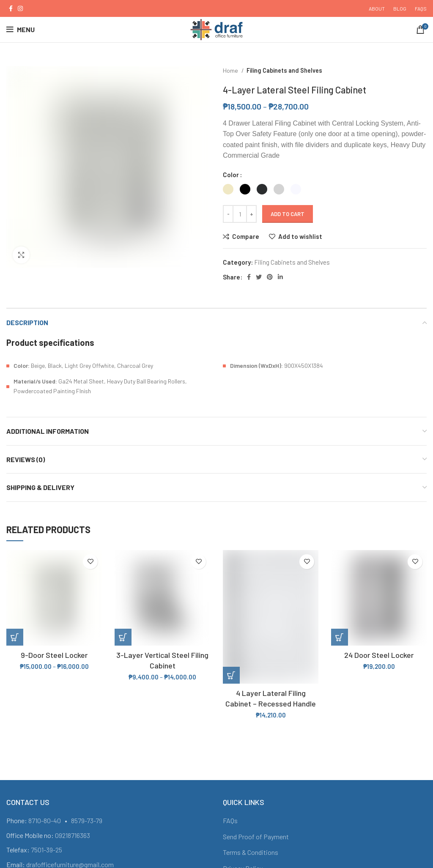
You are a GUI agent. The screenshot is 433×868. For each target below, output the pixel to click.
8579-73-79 (87, 820)
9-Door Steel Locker (54, 655)
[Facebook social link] (11, 8)
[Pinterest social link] (270, 277)
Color (231, 175)
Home (231, 70)
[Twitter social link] (259, 277)
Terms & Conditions (251, 852)
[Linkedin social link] (280, 277)
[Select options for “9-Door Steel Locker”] (15, 637)
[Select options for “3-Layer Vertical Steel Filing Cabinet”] (123, 637)
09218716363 (73, 835)
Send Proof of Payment (256, 837)
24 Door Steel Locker (379, 655)
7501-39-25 (47, 850)
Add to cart (288, 214)
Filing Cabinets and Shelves (284, 70)
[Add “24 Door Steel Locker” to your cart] (340, 637)
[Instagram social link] (20, 8)
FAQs (230, 820)
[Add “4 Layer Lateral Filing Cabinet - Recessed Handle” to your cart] (231, 675)
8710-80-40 (45, 820)
